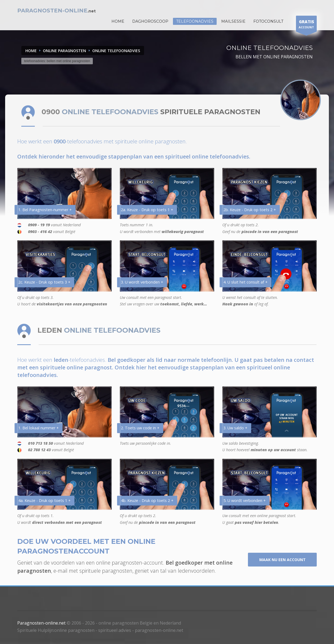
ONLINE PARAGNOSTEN (64, 51)
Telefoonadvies (195, 21)
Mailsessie (233, 21)
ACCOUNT (306, 25)
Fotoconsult (268, 21)
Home (31, 51)
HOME (118, 21)
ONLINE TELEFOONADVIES (116, 51)
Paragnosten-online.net (41, 623)
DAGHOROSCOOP (150, 21)
